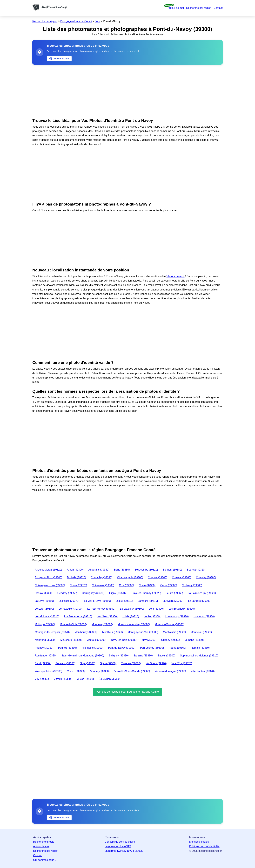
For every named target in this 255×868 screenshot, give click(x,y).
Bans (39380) (122, 570)
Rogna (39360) (177, 648)
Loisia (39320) (131, 617)
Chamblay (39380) (102, 577)
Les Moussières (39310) (78, 617)
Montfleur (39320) (113, 632)
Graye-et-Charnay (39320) (146, 593)
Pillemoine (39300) (92, 648)
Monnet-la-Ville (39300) (73, 624)
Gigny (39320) (117, 593)
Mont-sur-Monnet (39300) (170, 624)
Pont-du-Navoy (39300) (122, 648)
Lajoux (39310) (124, 601)
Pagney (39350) (44, 648)
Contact (218, 8)
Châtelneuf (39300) (103, 585)
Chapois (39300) (157, 577)
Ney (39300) (149, 640)
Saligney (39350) (119, 656)
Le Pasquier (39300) (70, 609)
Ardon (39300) (75, 570)
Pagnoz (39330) (67, 648)
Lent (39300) (156, 609)
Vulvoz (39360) (85, 679)
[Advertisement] (127, 91)
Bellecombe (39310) (146, 570)
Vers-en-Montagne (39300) (170, 671)
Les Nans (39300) (107, 617)
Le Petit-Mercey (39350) (101, 609)
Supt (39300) (88, 663)
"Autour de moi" (176, 276)
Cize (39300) (127, 585)
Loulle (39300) (152, 617)
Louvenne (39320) (204, 617)
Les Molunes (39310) (47, 617)
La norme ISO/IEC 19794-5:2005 (124, 851)
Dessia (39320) (44, 593)
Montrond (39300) (45, 640)
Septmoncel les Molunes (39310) (199, 656)
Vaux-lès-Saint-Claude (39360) (132, 671)
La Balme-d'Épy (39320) (202, 593)
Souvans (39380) (65, 663)
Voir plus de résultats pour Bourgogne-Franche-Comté (127, 692)
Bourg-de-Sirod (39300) (48, 577)
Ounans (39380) (194, 640)
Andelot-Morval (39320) (48, 570)
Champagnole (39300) (130, 577)
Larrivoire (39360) (173, 601)
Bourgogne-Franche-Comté (76, 21)
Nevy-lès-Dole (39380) (124, 640)
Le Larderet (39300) (200, 601)
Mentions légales (199, 842)
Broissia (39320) (77, 577)
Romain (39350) (200, 648)
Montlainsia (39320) (174, 632)
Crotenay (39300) (192, 585)
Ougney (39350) (171, 640)
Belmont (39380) (172, 570)
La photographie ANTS (118, 846)
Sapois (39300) (166, 656)
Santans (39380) (143, 656)
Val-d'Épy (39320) (182, 663)
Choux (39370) (78, 585)
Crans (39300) (169, 585)
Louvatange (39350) (177, 617)
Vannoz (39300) (76, 671)
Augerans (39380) (99, 570)
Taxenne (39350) (131, 663)
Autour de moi (176, 8)
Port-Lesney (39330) (152, 648)
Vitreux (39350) (63, 679)
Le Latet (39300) (44, 609)
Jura (97, 21)
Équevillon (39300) (110, 679)
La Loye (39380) (44, 601)
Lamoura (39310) (148, 601)
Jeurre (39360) (174, 593)
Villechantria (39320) (203, 671)
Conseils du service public (120, 842)
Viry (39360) (42, 679)
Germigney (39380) (93, 593)
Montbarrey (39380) (86, 632)
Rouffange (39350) (46, 656)
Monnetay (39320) (102, 624)
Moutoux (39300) (96, 640)
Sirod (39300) (43, 663)
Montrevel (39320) (201, 632)
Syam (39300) (108, 663)
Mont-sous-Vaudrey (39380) (134, 624)
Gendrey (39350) (67, 593)
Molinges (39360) (45, 624)
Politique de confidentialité (204, 846)
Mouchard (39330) (71, 640)
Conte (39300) (147, 585)
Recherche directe (44, 842)
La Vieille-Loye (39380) (97, 601)
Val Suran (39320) (156, 663)
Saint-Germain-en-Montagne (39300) (83, 656)
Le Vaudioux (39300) (132, 609)
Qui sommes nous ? (45, 860)
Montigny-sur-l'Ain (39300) (143, 632)
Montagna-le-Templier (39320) (52, 632)
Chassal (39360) (182, 577)
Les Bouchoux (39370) (182, 609)
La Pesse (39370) (69, 601)
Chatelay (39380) (206, 577)
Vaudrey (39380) (100, 671)
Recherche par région (199, 8)
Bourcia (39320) (196, 570)
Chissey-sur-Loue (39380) (50, 585)
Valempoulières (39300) (49, 671)
